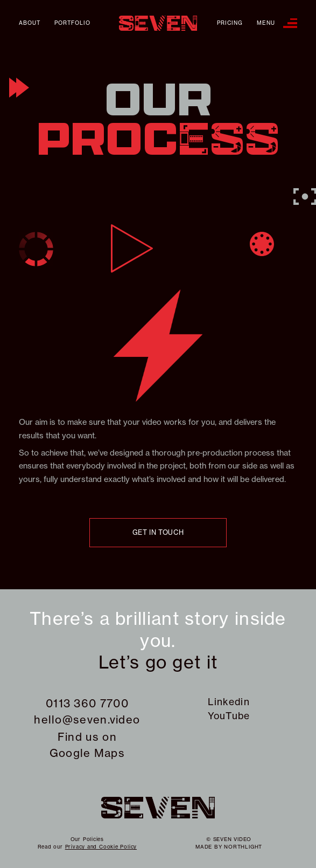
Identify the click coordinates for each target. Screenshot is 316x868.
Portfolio (72, 23)
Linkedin (229, 702)
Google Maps (87, 753)
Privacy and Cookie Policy (101, 847)
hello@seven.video (87, 719)
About (30, 23)
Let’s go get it (158, 663)
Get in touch (158, 532)
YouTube (229, 716)
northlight (243, 847)
